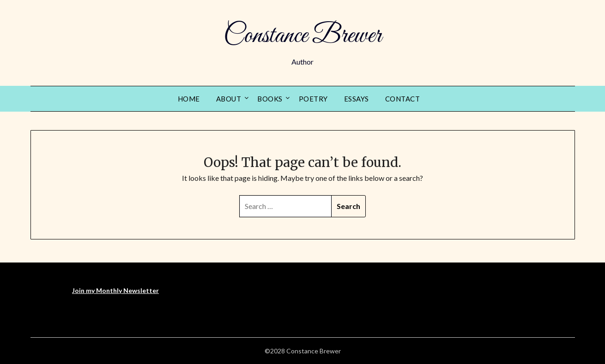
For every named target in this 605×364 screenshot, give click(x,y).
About (229, 99)
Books (270, 99)
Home (189, 99)
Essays (357, 99)
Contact (403, 99)
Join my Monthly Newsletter (115, 290)
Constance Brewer (302, 36)
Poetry (313, 99)
